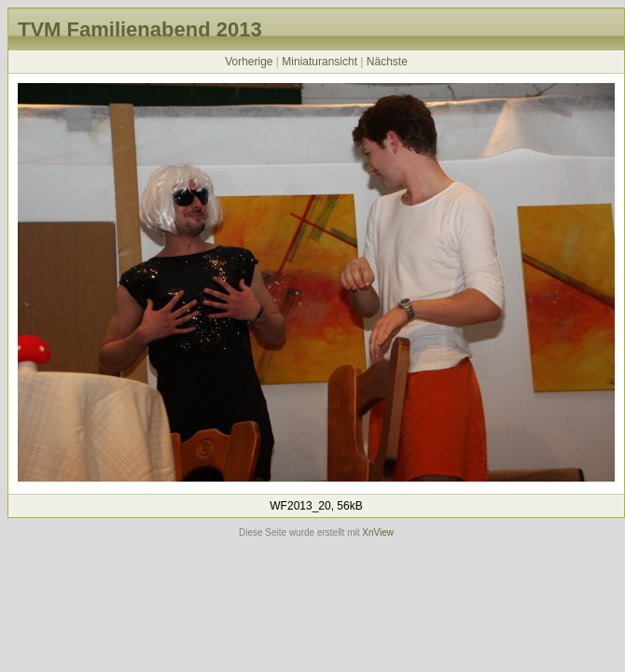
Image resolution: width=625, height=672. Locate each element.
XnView (378, 532)
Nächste (387, 62)
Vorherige (249, 62)
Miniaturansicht (319, 62)
